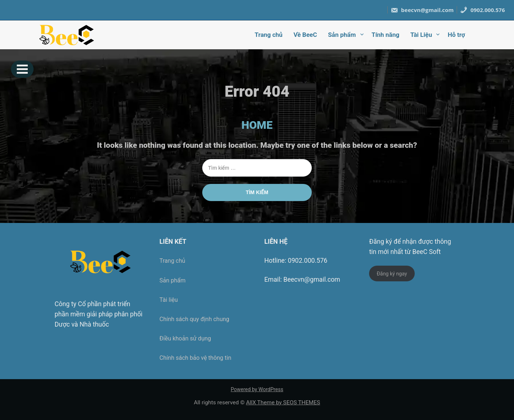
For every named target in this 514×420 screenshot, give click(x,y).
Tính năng (385, 35)
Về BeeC (305, 35)
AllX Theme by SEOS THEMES (283, 402)
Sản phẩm (342, 35)
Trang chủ (269, 35)
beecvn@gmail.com (422, 10)
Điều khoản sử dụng (185, 338)
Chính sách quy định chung (194, 319)
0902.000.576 (482, 10)
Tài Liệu (421, 35)
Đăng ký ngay (392, 274)
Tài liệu (169, 300)
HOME (257, 125)
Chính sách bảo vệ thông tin (195, 358)
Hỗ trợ (456, 35)
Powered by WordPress (257, 389)
